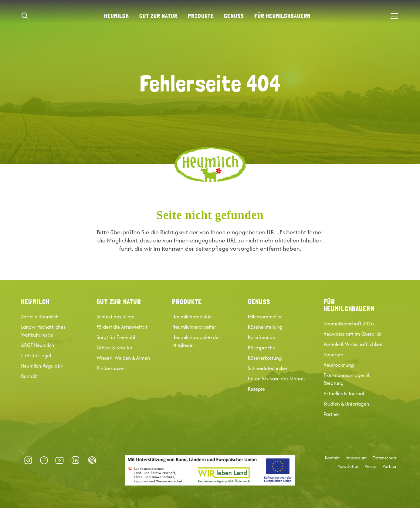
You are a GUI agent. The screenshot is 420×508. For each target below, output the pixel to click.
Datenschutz (385, 458)
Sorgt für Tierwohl (116, 337)
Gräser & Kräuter (114, 348)
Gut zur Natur (158, 16)
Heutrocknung (339, 365)
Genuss (234, 16)
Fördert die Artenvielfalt (122, 327)
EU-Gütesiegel (36, 355)
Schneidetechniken (268, 368)
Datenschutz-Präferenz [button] (92, 460)
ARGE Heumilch (37, 345)
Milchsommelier (265, 317)
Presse (371, 466)
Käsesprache (262, 348)
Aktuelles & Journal (344, 393)
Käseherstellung (265, 327)
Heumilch (117, 16)
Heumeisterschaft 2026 (349, 324)
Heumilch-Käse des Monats (277, 379)
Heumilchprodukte (192, 317)
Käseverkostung (265, 358)
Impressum (356, 458)
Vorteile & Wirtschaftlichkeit (353, 344)
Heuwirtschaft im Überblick (352, 334)
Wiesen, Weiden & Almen (123, 358)
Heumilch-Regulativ (42, 366)
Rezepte (257, 389)
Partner (332, 414)
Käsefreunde (262, 337)
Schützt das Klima (115, 317)
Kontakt (29, 376)
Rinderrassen (110, 368)
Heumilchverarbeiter (194, 327)
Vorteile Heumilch (40, 317)
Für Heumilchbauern (282, 16)
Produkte (201, 16)
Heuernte (333, 355)
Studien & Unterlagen (346, 404)
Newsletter (348, 466)
